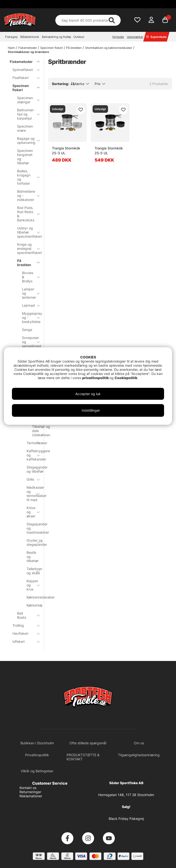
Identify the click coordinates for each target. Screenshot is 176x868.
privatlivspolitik (96, 378)
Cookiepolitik (126, 378)
